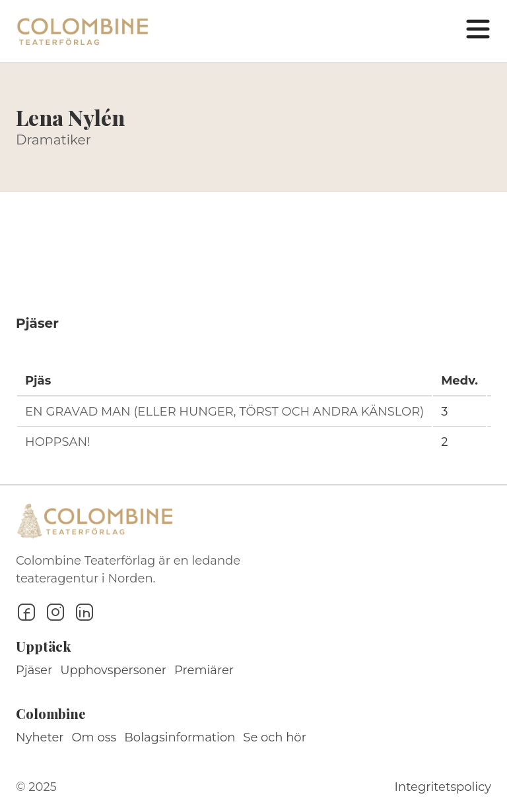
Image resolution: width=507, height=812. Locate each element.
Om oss (94, 737)
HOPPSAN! (58, 442)
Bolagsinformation (180, 737)
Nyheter (40, 737)
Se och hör (275, 737)
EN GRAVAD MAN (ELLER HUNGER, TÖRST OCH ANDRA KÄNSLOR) (224, 412)
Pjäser (34, 670)
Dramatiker (53, 140)
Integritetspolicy (443, 787)
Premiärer (204, 670)
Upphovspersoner (113, 670)
